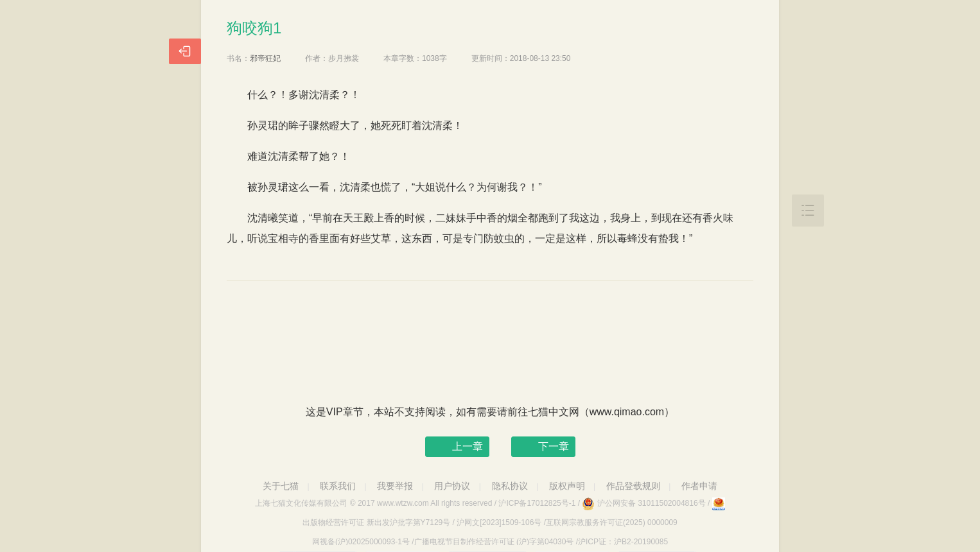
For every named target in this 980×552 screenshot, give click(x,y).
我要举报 (395, 486)
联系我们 (338, 486)
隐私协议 (510, 486)
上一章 (468, 446)
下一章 (554, 446)
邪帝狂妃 (265, 58)
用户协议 (452, 486)
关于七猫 (281, 486)
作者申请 (699, 486)
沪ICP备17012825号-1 (537, 503)
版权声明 (567, 486)
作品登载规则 (633, 486)
